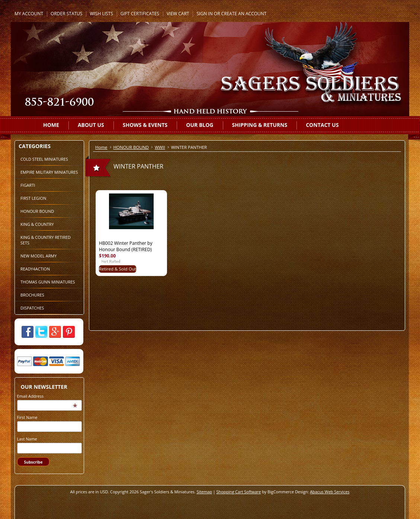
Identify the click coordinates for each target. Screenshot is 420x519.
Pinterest (69, 332)
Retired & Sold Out (118, 269)
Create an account (244, 14)
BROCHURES (32, 295)
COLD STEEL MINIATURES (44, 159)
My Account (29, 14)
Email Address (31, 396)
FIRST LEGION (33, 198)
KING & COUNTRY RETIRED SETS (46, 240)
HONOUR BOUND (37, 211)
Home (101, 147)
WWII (160, 147)
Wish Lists (101, 14)
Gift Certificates (140, 14)
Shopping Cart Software (239, 492)
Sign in (204, 14)
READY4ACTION (35, 269)
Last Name (27, 439)
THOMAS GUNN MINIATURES (48, 282)
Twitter (41, 332)
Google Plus (55, 332)
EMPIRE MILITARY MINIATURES (49, 172)
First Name (27, 417)
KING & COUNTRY (37, 224)
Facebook (28, 332)
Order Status (66, 14)
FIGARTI (28, 185)
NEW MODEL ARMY (39, 256)
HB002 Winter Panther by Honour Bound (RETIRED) (126, 246)
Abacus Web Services (330, 492)
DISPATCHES (32, 308)
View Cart (178, 14)
